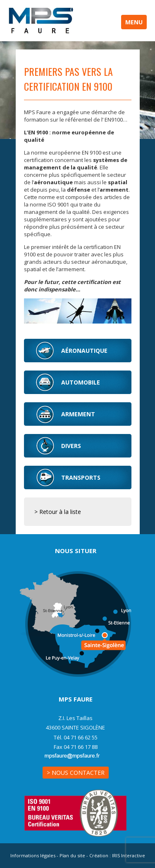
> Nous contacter (76, 773)
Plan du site (72, 855)
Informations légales (33, 855)
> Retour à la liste (58, 512)
